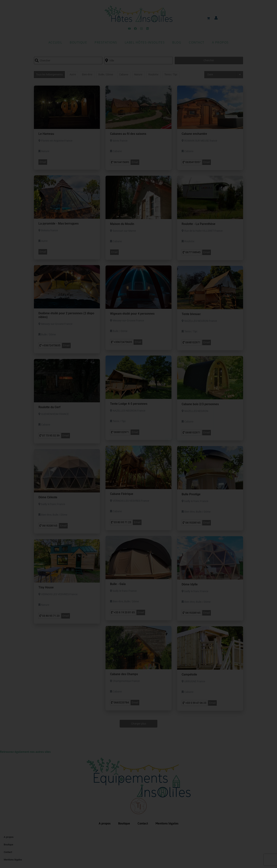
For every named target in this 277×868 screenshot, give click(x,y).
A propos (220, 42)
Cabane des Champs (124, 674)
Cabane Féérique (122, 494)
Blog (177, 42)
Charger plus (139, 724)
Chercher (209, 60)
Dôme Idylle (190, 584)
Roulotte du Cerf (49, 407)
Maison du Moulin (122, 224)
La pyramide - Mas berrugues (59, 224)
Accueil (55, 42)
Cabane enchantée (194, 134)
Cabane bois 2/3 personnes (200, 404)
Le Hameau (46, 134)
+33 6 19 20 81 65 (123, 612)
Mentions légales (167, 823)
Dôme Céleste (48, 497)
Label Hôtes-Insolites (145, 42)
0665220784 (120, 702)
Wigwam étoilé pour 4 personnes (132, 314)
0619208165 (192, 523)
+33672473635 (50, 345)
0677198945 (192, 252)
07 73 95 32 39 (50, 436)
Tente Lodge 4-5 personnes (129, 404)
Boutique (78, 42)
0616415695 (120, 162)
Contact (197, 42)
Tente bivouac (191, 314)
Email (43, 162)
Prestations (106, 42)
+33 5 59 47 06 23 (195, 703)
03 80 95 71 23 (121, 522)
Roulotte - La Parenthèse (199, 224)
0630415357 (192, 162)
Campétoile (189, 674)
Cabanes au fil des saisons (128, 134)
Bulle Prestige (191, 494)
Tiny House (46, 587)
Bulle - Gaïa (118, 584)
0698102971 (192, 342)
